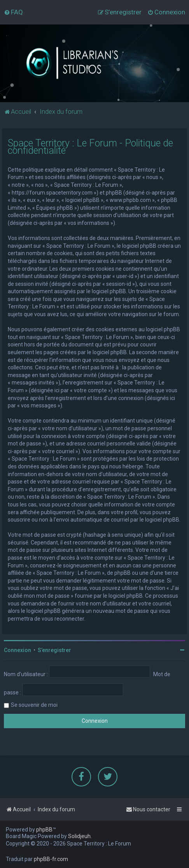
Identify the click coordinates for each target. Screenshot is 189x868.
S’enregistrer (54, 650)
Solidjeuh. (80, 836)
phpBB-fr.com (51, 859)
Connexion (17, 650)
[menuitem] (13, 12)
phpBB (44, 830)
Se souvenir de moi (34, 705)
